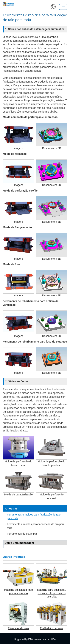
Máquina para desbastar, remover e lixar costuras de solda (52, 593)
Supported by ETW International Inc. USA (35, 639)
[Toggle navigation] (63, 7)
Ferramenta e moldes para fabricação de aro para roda (36, 526)
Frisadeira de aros (18, 628)
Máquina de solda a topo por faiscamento (18, 591)
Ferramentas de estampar (22, 534)
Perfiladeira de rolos (52, 628)
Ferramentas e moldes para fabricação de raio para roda (34, 516)
